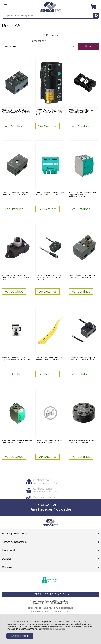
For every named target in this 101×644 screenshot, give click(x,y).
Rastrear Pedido (20, 534)
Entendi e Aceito (20, 636)
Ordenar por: (39, 41)
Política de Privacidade (53, 629)
